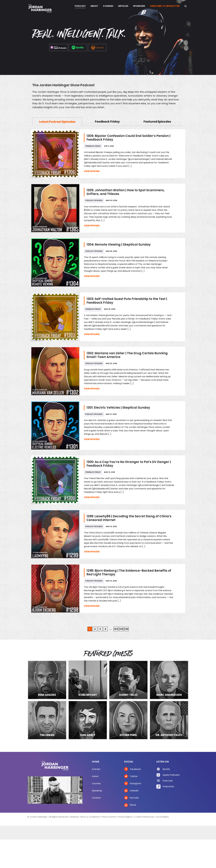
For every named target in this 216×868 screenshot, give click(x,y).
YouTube (131, 798)
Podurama (168, 786)
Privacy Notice (109, 817)
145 (121, 629)
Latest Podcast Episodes (57, 122)
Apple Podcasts (171, 775)
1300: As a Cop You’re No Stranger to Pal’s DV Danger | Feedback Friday (129, 464)
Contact (96, 798)
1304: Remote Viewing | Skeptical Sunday (119, 245)
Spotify (166, 769)
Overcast (168, 781)
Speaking (97, 791)
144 (116, 629)
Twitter (131, 776)
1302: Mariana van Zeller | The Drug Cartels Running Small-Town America (127, 355)
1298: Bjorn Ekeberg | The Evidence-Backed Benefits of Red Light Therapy (129, 572)
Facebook (132, 769)
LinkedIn (131, 791)
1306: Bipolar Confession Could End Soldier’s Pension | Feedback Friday (128, 138)
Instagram (133, 783)
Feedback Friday (107, 122)
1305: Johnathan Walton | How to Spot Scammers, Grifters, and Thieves (126, 192)
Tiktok (130, 805)
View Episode (92, 171)
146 (126, 629)
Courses (96, 783)
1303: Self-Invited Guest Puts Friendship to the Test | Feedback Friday (127, 301)
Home (96, 762)
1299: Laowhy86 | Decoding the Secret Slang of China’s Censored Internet (129, 518)
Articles (96, 769)
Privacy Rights (125, 817)
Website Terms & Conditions (85, 817)
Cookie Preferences (144, 817)
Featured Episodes (157, 122)
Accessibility (162, 817)
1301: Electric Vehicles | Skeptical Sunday (118, 408)
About (95, 776)
